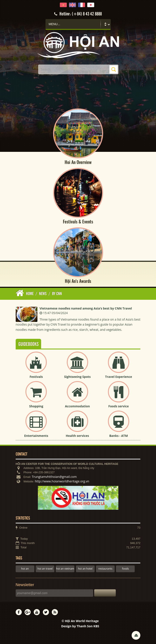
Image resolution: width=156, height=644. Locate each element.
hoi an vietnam (65, 569)
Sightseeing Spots (77, 377)
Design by (80, 626)
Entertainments (36, 436)
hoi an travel (45, 569)
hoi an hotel (85, 569)
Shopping (36, 406)
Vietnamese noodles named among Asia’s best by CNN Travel (86, 308)
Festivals (36, 377)
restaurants (105, 569)
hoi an (25, 569)
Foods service (119, 406)
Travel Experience (119, 377)
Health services (77, 436)
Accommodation (77, 406)
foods (126, 569)
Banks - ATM (118, 436)
